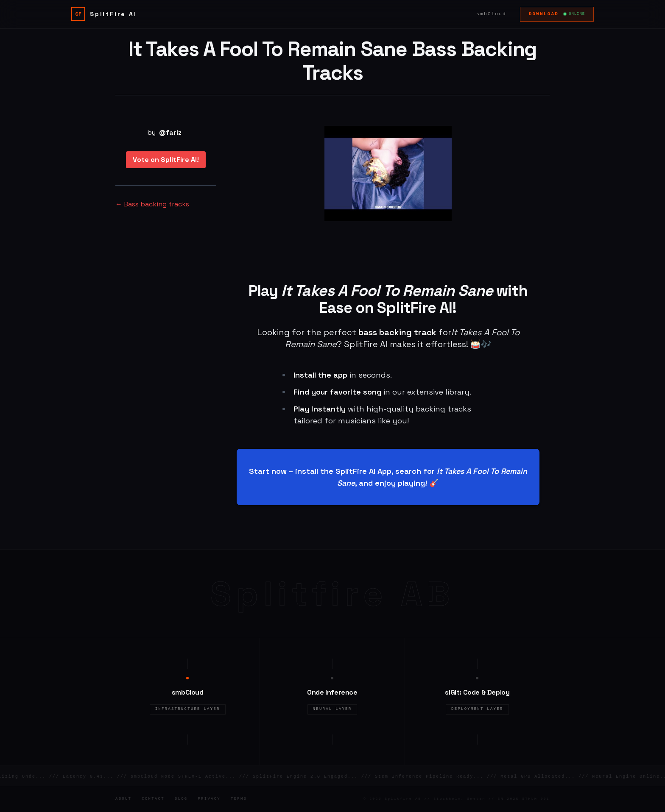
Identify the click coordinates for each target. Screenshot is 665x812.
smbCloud (491, 14)
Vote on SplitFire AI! (166, 160)
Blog (181, 799)
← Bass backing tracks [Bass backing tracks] (152, 204)
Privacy (209, 799)
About (123, 799)
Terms (239, 799)
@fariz (170, 132)
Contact (153, 799)
